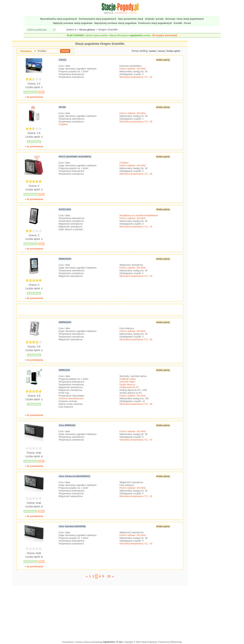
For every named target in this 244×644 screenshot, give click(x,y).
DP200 (62, 107)
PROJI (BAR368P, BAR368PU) (75, 157)
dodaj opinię (163, 60)
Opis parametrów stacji (131, 19)
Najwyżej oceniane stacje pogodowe (73, 23)
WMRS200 (64, 370)
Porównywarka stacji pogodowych (98, 19)
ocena (161, 51)
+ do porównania (34, 97)
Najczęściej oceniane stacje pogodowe (115, 23)
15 (109, 576)
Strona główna (87, 30)
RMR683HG (65, 322)
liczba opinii (173, 51)
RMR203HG (65, 259)
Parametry (26, 51)
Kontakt (178, 23)
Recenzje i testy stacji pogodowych (185, 19)
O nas (119, 642)
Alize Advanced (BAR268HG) (74, 476)
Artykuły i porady (154, 19)
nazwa (152, 51)
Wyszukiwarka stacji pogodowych (59, 19)
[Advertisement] (100, 612)
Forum (187, 23)
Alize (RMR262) (67, 425)
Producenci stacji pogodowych (155, 23)
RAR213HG (65, 209)
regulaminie (136, 35)
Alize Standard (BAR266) (72, 526)
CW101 (63, 60)
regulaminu (109, 642)
